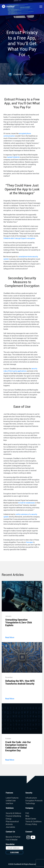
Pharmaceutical (12, 822)
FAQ (27, 813)
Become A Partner (13, 837)
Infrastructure (31, 798)
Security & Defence (13, 813)
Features (9, 793)
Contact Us (10, 832)
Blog (27, 816)
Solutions (10, 808)
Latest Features (12, 798)
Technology (30, 803)
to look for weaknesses (27, 503)
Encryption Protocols (34, 801)
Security (29, 793)
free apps (29, 542)
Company (29, 808)
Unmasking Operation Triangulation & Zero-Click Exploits (19, 623)
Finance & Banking (13, 816)
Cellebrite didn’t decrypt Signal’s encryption (19, 238)
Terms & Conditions (33, 822)
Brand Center (31, 819)
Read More (10, 637)
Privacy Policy (31, 824)
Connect (29, 832)
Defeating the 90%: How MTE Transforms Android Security (20, 682)
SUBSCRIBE (15, 853)
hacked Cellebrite (13, 157)
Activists (9, 824)
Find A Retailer (12, 840)
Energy (9, 819)
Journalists (10, 827)
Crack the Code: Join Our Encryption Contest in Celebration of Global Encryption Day (18, 746)
